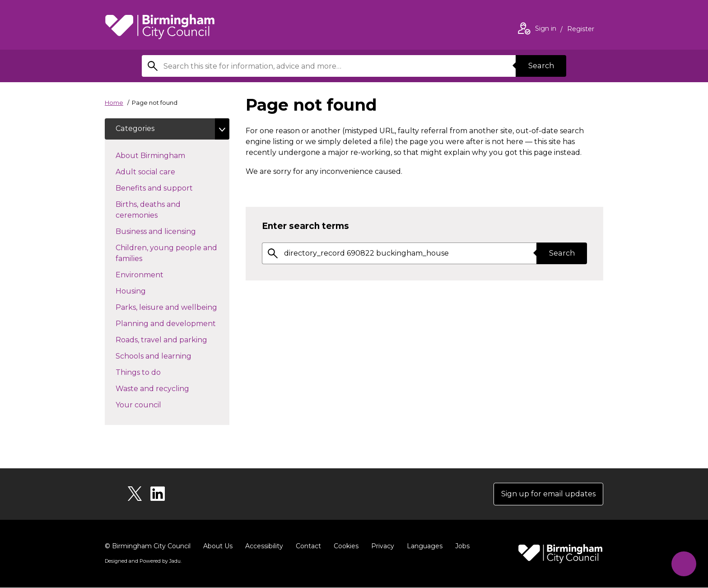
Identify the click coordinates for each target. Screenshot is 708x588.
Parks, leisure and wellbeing (172, 307)
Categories (135, 129)
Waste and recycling (168, 388)
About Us (218, 546)
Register (581, 30)
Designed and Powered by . (143, 561)
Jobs (462, 546)
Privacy (383, 546)
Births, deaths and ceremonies (153, 210)
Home (114, 103)
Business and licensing (172, 231)
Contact (308, 546)
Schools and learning (170, 356)
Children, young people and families (166, 254)
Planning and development (172, 323)
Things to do (154, 372)
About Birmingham (166, 155)
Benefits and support (170, 188)
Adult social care (161, 172)
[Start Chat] (684, 564)
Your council (154, 405)
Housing (147, 291)
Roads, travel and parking (172, 340)
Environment (156, 275)
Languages (425, 546)
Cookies (346, 546)
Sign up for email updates (549, 494)
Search (541, 66)
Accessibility (264, 546)
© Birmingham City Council (148, 546)
